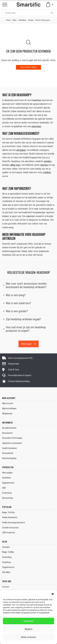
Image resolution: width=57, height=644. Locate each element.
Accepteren (28, 621)
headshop (37, 100)
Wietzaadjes (7, 473)
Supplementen (8, 483)
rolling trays (15, 165)
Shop (14, 20)
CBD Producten (9, 533)
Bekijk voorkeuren (29, 637)
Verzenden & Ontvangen (12, 438)
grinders (48, 161)
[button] (53, 594)
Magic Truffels (8, 512)
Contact (6, 587)
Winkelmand (7, 414)
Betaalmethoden (9, 428)
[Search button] (52, 13)
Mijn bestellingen (9, 408)
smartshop (36, 126)
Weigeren (29, 629)
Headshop (22, 20)
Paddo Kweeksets (10, 517)
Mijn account (8, 403)
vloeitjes (44, 165)
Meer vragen (29, 344)
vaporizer (30, 216)
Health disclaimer (10, 448)
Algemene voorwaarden (12, 443)
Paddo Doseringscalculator (14, 523)
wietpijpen (21, 150)
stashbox (47, 172)
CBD (4, 488)
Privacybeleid (8, 453)
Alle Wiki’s (6, 572)
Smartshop (7, 493)
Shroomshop (8, 498)
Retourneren (7, 433)
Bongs (31, 20)
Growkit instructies (10, 528)
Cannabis (6, 547)
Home (8, 20)
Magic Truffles (8, 552)
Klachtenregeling (9, 458)
